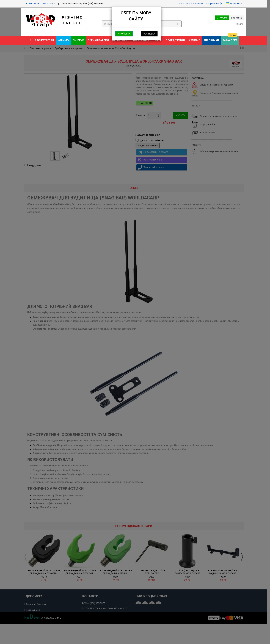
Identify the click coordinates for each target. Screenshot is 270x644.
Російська (149, 34)
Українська (124, 34)
